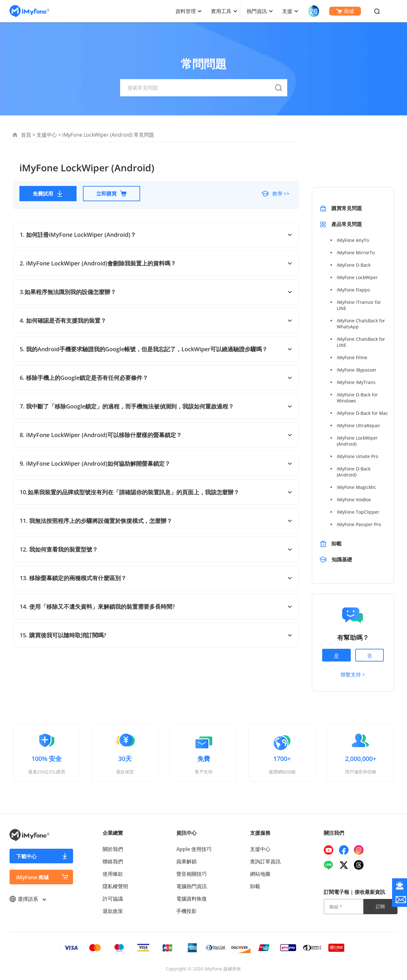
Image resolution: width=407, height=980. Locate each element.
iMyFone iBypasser (357, 370)
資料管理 (186, 11)
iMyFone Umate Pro (357, 456)
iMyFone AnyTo (353, 240)
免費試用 (48, 194)
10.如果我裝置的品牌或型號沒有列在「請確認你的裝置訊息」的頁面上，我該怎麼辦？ (156, 492)
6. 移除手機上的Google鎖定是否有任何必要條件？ (156, 378)
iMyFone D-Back (354, 265)
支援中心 (47, 135)
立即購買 (112, 194)
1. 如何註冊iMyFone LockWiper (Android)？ (156, 235)
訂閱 (380, 906)
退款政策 (113, 911)
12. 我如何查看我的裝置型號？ (156, 549)
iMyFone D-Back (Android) (354, 472)
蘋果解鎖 (187, 861)
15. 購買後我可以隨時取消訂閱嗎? (156, 635)
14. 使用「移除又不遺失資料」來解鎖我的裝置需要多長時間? (156, 607)
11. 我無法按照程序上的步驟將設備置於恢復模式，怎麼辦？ (156, 521)
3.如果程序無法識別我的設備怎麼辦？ (156, 292)
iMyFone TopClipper (358, 512)
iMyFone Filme (352, 357)
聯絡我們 (113, 861)
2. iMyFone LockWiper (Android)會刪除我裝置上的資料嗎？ (156, 263)
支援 (287, 11)
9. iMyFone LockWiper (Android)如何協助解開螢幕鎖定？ (156, 463)
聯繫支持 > (353, 675)
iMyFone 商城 (32, 877)
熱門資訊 (257, 11)
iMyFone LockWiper (357, 277)
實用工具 (221, 11)
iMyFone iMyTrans (356, 382)
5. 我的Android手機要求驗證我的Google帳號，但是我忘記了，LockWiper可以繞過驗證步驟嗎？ (156, 349)
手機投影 (187, 911)
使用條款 (113, 874)
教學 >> (280, 194)
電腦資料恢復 (192, 899)
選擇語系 (28, 899)
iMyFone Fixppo (353, 290)
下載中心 (26, 856)
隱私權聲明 (115, 886)
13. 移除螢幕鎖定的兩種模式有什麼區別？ (156, 578)
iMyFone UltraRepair (359, 425)
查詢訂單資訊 (265, 861)
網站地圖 (260, 874)
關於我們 (113, 849)
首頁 (26, 135)
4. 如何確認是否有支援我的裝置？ (156, 320)
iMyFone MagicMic (356, 487)
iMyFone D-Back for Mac (362, 413)
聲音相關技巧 (192, 874)
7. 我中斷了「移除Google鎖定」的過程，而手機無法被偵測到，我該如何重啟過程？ (156, 406)
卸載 (336, 544)
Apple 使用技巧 (194, 849)
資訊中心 (187, 833)
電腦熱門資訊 (192, 886)
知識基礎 (342, 559)
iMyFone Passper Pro (359, 524)
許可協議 (113, 899)
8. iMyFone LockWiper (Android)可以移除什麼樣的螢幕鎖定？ (156, 435)
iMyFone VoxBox (354, 500)
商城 (345, 11)
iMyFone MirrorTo (356, 253)
